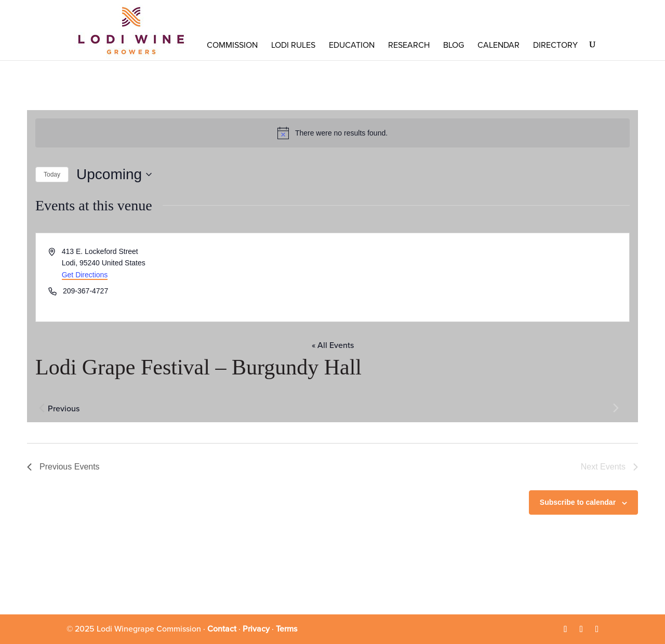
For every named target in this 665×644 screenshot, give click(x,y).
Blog (454, 45)
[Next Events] (616, 408)
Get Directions (85, 275)
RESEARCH (409, 45)
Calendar (498, 45)
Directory (555, 45)
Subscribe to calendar (578, 502)
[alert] (332, 133)
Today (52, 175)
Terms (287, 629)
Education (352, 45)
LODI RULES (293, 45)
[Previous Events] (42, 408)
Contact (222, 629)
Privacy (256, 629)
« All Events (333, 345)
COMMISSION (232, 45)
